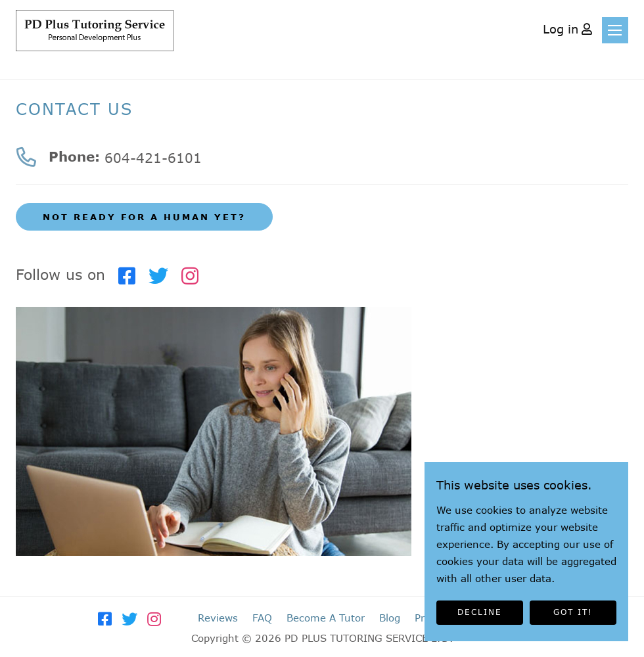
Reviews (218, 618)
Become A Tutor (326, 618)
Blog (390, 618)
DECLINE (480, 612)
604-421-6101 (153, 158)
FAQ (262, 618)
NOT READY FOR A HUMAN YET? (144, 217)
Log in (561, 29)
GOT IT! (573, 612)
